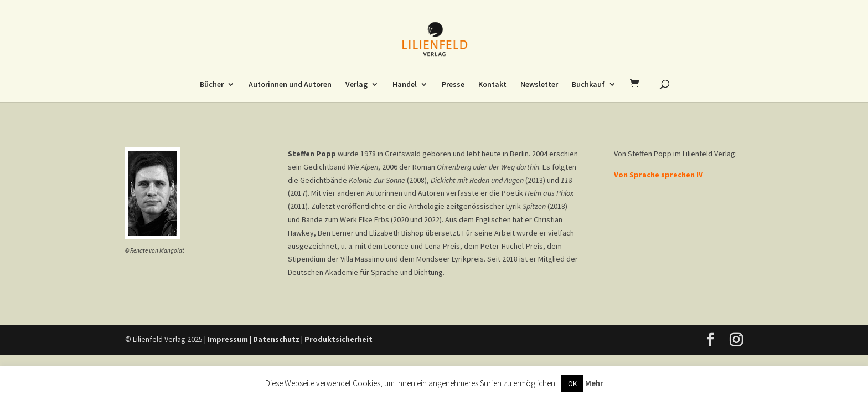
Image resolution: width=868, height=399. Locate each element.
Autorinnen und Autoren (290, 85)
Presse (453, 85)
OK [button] (572, 384)
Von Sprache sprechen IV (658, 175)
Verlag (356, 85)
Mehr (594, 383)
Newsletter (539, 85)
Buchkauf (588, 85)
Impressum (228, 339)
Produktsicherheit (339, 339)
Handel (405, 85)
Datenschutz (276, 339)
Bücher (212, 85)
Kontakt (492, 85)
